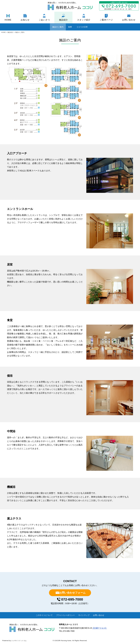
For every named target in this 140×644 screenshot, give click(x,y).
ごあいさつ (44, 20)
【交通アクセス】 (100, 628)
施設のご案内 (58, 27)
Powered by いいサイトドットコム (14, 641)
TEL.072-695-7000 (67, 631)
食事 (70, 27)
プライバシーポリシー (65, 615)
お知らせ (25, 20)
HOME (8, 20)
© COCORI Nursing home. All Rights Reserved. (70, 641)
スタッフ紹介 (84, 20)
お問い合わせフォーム (72, 593)
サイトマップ (84, 615)
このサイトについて (44, 615)
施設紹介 (63, 20)
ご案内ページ (106, 20)
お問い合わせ (129, 20)
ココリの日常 (82, 27)
